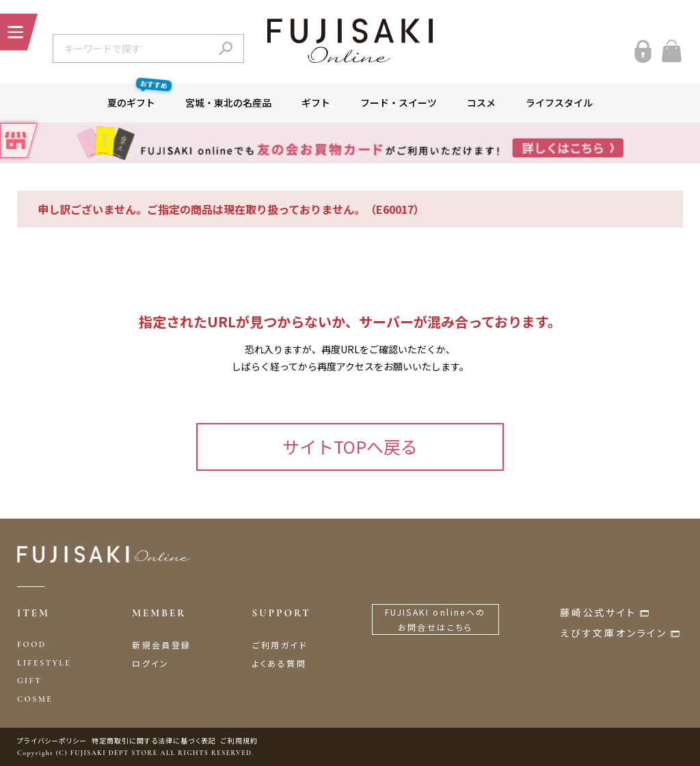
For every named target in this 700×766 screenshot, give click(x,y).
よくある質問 (279, 663)
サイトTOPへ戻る (350, 446)
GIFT (29, 681)
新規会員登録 (161, 645)
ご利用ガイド (280, 645)
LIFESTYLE (44, 663)
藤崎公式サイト (598, 612)
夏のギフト (139, 96)
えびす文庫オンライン (614, 633)
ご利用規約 (239, 740)
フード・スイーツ (399, 102)
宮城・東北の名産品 (228, 102)
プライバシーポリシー (52, 740)
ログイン (151, 663)
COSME (35, 699)
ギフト (316, 102)
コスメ (481, 102)
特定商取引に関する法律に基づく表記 (154, 740)
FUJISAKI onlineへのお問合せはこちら (435, 619)
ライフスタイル (559, 102)
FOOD (32, 644)
